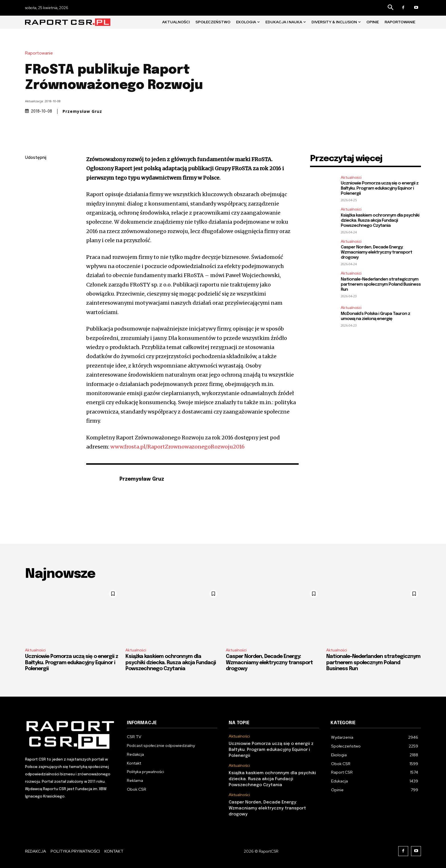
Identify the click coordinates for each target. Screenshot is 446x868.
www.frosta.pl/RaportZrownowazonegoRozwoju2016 (177, 447)
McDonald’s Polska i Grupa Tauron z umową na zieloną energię (375, 316)
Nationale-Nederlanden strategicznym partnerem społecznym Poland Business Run (381, 285)
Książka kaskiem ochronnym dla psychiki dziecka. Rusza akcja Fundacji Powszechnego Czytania (380, 221)
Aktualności (351, 177)
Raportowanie (40, 53)
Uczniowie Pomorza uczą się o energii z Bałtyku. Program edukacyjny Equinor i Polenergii (380, 188)
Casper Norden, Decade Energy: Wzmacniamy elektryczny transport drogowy (376, 252)
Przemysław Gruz (82, 111)
